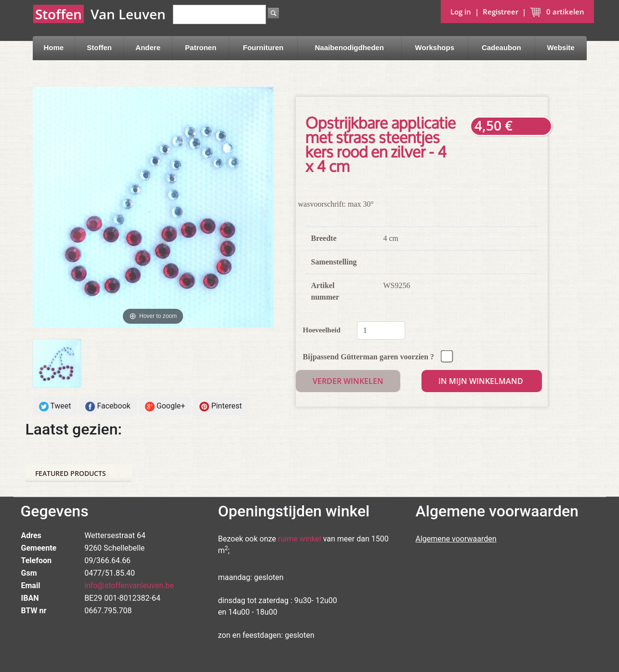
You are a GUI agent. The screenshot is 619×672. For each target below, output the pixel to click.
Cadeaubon (501, 47)
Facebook (108, 406)
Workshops (435, 47)
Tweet (55, 406)
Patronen (201, 47)
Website (560, 47)
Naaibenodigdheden (349, 47)
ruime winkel (300, 539)
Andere (148, 47)
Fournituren (263, 47)
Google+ (165, 406)
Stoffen (99, 47)
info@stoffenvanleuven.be (129, 586)
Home (53, 47)
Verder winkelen (348, 381)
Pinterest (221, 406)
